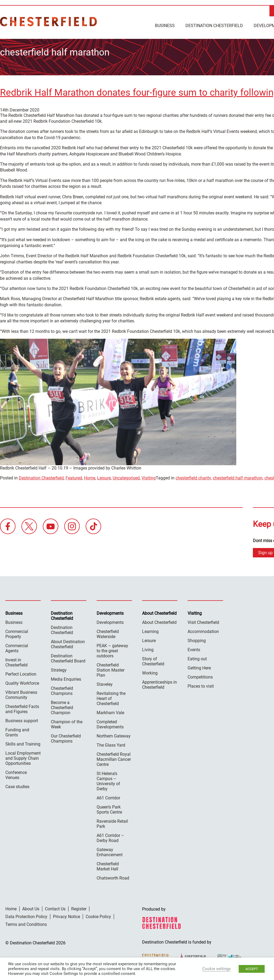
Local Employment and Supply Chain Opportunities (23, 757)
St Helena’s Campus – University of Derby (108, 780)
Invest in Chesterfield (16, 661)
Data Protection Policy (26, 916)
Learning (150, 630)
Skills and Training (23, 743)
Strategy (59, 669)
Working (150, 672)
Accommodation (203, 630)
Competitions (200, 676)
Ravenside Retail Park (112, 823)
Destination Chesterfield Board (68, 657)
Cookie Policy (98, 916)
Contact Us (55, 908)
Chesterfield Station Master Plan (111, 669)
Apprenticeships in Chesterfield (159, 684)
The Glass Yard (111, 744)
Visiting (149, 477)
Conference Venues (16, 774)
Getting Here (199, 667)
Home (90, 477)
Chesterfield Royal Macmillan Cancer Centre (114, 758)
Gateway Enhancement (110, 851)
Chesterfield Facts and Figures (22, 708)
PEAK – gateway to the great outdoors (112, 650)
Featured (74, 477)
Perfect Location (21, 673)
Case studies (17, 786)
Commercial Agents (17, 647)
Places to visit (201, 685)
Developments (110, 621)
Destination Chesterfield (48, 22)
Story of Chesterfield (153, 660)
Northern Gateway (114, 735)
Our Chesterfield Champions (66, 737)
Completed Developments (110, 723)
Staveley (105, 683)
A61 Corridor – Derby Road (110, 837)
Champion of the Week (67, 723)
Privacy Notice (66, 916)
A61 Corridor (108, 797)
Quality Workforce (22, 682)
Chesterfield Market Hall (108, 865)
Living (148, 649)
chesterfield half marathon (238, 477)
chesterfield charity (193, 477)
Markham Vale (110, 712)
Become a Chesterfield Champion (62, 707)
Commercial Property (17, 633)
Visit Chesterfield (203, 621)
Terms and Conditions (26, 923)
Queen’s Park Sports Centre (109, 808)
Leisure (104, 477)
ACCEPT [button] (252, 969)
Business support (22, 720)
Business (165, 26)
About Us (31, 908)
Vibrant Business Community (21, 694)
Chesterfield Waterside (108, 633)
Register (79, 908)
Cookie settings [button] (216, 969)
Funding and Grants (17, 731)
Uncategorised (126, 477)
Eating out (197, 658)
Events (194, 649)
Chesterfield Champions (62, 690)
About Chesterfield (159, 621)
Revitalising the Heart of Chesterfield (111, 697)
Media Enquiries (66, 678)
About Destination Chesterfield (68, 643)
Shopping (197, 640)
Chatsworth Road (113, 877)
